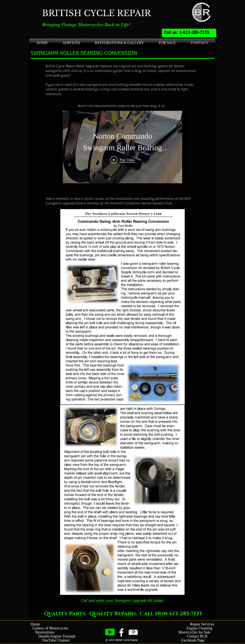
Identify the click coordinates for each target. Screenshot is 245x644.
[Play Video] (122, 160)
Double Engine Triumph (53, 636)
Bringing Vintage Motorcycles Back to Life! (86, 24)
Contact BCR (198, 636)
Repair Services (202, 624)
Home (35, 624)
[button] (71, 43)
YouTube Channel (56, 640)
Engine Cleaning (200, 628)
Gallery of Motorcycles (49, 628)
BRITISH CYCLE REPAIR (97, 13)
